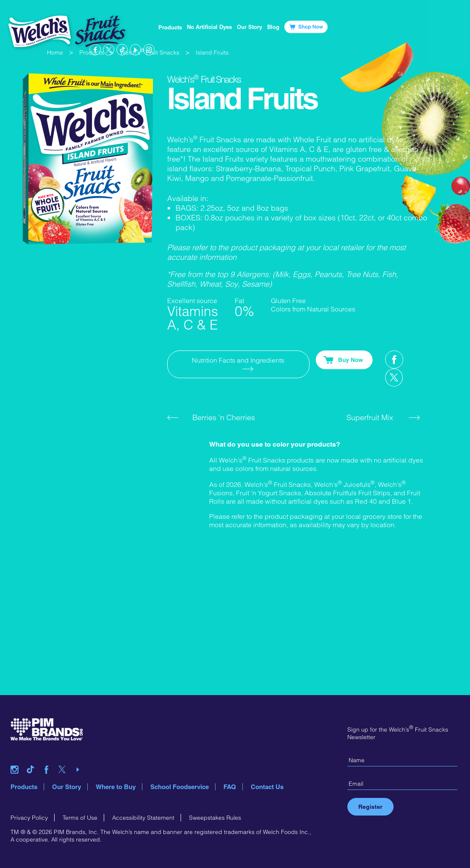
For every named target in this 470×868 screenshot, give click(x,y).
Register (370, 807)
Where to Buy (116, 787)
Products (170, 27)
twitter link (109, 50)
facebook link (95, 50)
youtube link (135, 50)
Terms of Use (80, 818)
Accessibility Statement (143, 818)
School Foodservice (180, 787)
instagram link (149, 50)
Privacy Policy (29, 818)
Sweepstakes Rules (215, 818)
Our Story (67, 787)
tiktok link (122, 50)
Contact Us (267, 787)
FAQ (230, 787)
